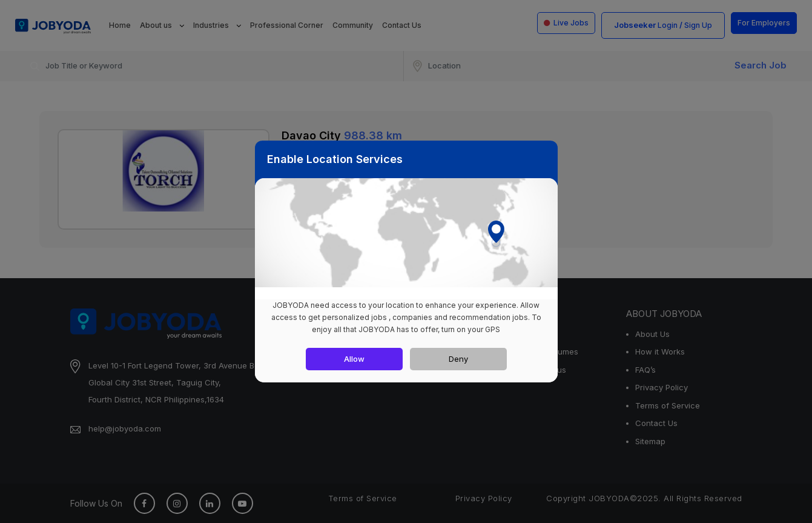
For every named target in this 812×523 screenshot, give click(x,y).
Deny (458, 359)
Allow (354, 359)
